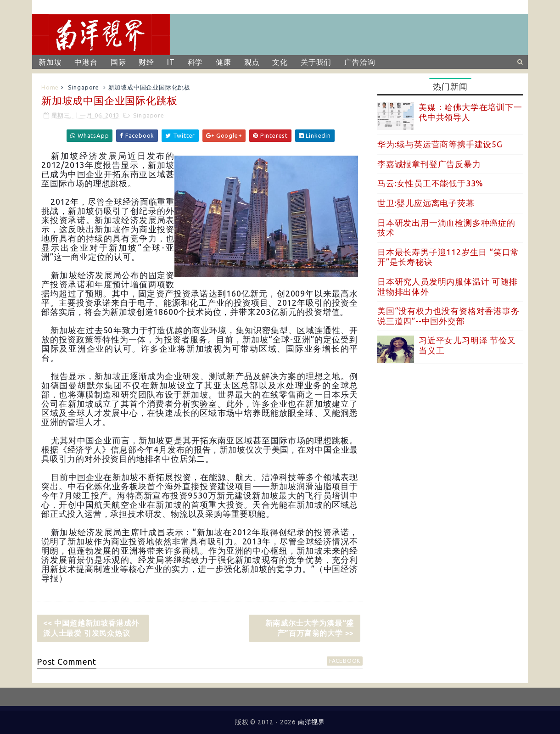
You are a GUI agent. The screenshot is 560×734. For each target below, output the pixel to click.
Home (50, 87)
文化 (280, 62)
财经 (146, 62)
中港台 (86, 62)
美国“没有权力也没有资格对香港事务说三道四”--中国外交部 (448, 316)
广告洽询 (360, 62)
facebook (345, 661)
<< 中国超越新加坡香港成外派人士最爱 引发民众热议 (91, 628)
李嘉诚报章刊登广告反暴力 (429, 164)
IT (171, 62)
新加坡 (50, 62)
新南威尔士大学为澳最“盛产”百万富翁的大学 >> (310, 628)
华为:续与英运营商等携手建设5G (440, 144)
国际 (118, 62)
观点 (252, 62)
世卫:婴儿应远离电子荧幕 (426, 203)
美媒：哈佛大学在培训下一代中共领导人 (470, 112)
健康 (224, 62)
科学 (196, 62)
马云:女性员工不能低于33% (430, 183)
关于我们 (316, 62)
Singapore (84, 87)
